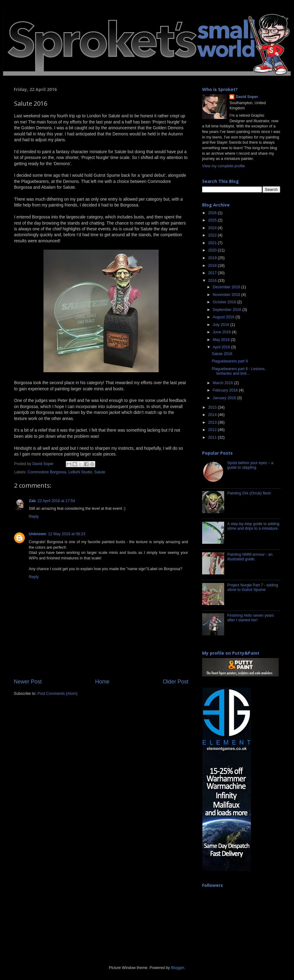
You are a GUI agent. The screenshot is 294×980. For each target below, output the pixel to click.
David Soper (247, 97)
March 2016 (224, 383)
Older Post (176, 682)
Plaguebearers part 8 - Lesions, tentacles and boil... (239, 371)
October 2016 (225, 302)
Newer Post (28, 682)
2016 (213, 281)
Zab (32, 501)
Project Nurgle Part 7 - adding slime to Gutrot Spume (253, 587)
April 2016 (222, 347)
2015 (213, 407)
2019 (213, 258)
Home (102, 682)
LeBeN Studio (80, 472)
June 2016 (222, 332)
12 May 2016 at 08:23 (67, 534)
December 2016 (227, 287)
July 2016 (222, 325)
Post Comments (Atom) (57, 694)
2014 (213, 415)
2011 (213, 437)
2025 (213, 220)
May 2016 (222, 340)
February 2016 (226, 390)
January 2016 (225, 398)
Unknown (38, 534)
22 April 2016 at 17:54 (56, 501)
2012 (213, 430)
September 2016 (228, 310)
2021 (213, 243)
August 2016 (224, 317)
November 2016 (227, 295)
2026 (213, 213)
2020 (213, 250)
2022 (213, 235)
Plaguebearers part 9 (230, 361)
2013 (213, 422)
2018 (213, 266)
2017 (213, 273)
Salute (100, 472)
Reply (34, 516)
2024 (213, 228)
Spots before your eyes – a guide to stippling (250, 465)
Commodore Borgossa (47, 472)
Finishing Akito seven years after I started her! (251, 618)
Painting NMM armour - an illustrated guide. (250, 557)
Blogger (177, 968)
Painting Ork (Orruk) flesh (249, 493)
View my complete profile (224, 166)
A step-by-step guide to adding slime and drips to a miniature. (253, 526)
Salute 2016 (222, 354)
